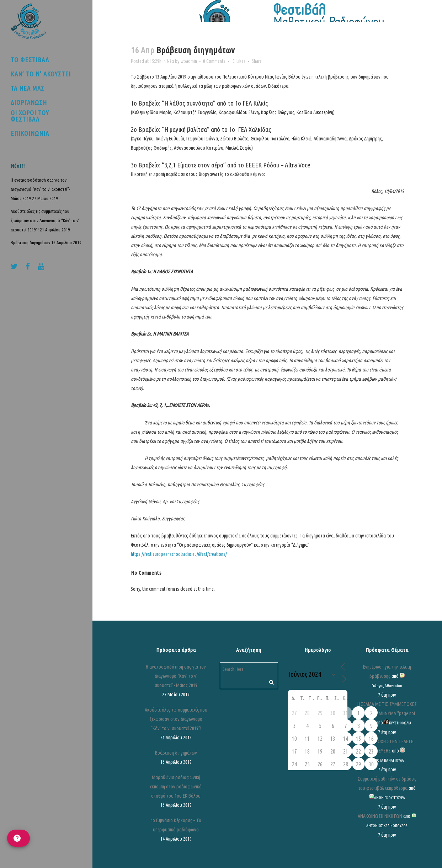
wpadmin (189, 61)
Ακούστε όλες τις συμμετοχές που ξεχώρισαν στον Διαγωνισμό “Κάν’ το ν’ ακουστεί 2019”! (45, 220)
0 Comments (214, 61)
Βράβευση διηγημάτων (30, 242)
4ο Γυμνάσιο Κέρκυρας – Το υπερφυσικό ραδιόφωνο (176, 825)
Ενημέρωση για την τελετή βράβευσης (387, 671)
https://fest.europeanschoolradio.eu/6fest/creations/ (179, 554)
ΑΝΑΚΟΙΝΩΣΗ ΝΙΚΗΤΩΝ (380, 816)
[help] (18, 838)
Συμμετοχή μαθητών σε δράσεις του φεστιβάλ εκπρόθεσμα (387, 783)
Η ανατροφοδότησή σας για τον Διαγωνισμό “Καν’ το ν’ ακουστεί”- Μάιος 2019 (41, 189)
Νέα (170, 61)
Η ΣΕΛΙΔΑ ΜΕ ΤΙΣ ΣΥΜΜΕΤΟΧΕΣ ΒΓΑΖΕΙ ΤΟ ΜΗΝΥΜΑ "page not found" (387, 713)
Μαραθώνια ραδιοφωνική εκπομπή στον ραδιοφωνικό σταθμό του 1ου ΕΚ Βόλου (176, 787)
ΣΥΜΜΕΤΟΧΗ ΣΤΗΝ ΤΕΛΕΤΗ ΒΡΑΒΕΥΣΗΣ (387, 746)
